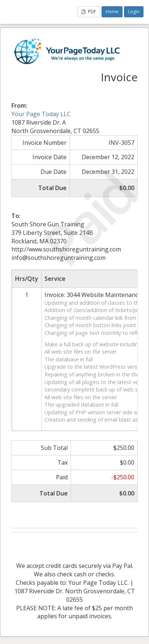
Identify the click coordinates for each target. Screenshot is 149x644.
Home (112, 12)
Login (134, 12)
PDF (89, 12)
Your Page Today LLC (41, 114)
